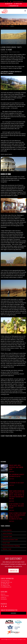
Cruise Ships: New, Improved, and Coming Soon (16, 467)
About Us (3, 594)
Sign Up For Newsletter (18, 1)
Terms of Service (5, 596)
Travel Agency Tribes (22, 639)
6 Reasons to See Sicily (16, 483)
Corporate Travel (7, 536)
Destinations (4, 599)
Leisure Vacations (7, 533)
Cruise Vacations (7, 530)
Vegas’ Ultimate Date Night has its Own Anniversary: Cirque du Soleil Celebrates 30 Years (18, 516)
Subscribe (13, 613)
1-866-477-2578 (18, 4)
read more (12, 472)
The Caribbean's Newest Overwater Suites (17, 475)
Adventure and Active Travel (10, 540)
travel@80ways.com (14, 6)
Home (2, 26)
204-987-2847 (9, 4)
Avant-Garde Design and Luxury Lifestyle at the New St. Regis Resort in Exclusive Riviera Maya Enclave (17, 495)
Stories (7, 26)
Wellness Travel (7, 549)
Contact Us (14, 571)
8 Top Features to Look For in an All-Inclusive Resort (16, 506)
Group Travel (6, 543)
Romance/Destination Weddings (11, 546)
